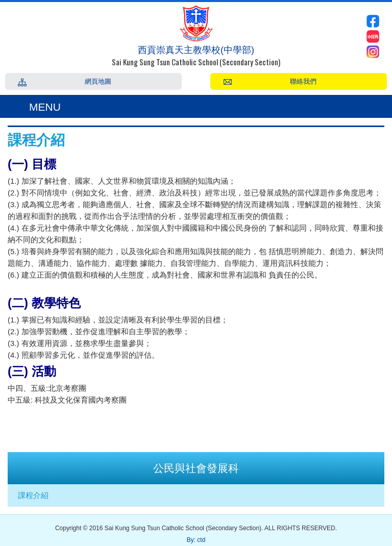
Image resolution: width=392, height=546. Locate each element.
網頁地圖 (98, 81)
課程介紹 (33, 495)
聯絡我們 (303, 81)
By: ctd (196, 540)
